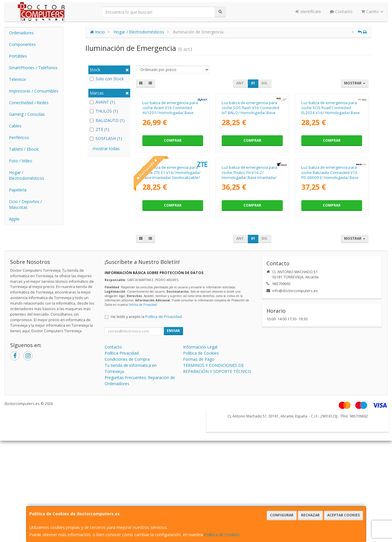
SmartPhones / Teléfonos (33, 68)
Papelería (18, 190)
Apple (14, 219)
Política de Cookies (222, 535)
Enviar (173, 444)
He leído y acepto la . (147, 430)
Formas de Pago (199, 473)
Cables (15, 126)
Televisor (18, 79)
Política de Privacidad (143, 418)
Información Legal (200, 461)
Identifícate (308, 11)
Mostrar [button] (355, 83)
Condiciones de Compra (127, 473)
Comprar (173, 197)
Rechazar (310, 515)
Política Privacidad (122, 467)
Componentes (22, 44)
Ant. (241, 83)
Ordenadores (21, 33)
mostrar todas (106, 149)
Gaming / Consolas (27, 114)
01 (253, 83)
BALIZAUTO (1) (107, 120)
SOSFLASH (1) (106, 138)
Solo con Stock (107, 79)
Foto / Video (21, 161)
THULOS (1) (104, 111)
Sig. (265, 83)
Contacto (341, 11)
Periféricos (19, 137)
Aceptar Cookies (343, 515)
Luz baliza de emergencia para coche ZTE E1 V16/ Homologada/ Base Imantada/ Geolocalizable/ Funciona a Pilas (171, 289)
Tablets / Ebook (24, 149)
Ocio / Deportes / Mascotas (25, 204)
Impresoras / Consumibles (34, 91)
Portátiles (18, 56)
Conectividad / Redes (29, 103)
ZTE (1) (100, 129)
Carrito (372, 11)
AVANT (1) (102, 102)
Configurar (282, 515)
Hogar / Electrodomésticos (27, 175)
